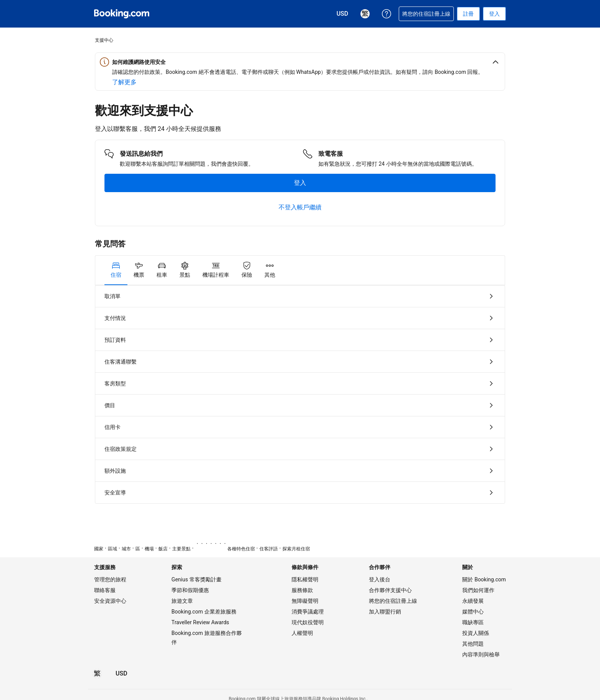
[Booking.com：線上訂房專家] (122, 14)
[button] (300, 62)
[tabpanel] (300, 394)
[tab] (116, 270)
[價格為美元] (121, 674)
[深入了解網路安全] (124, 82)
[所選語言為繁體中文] (97, 674)
